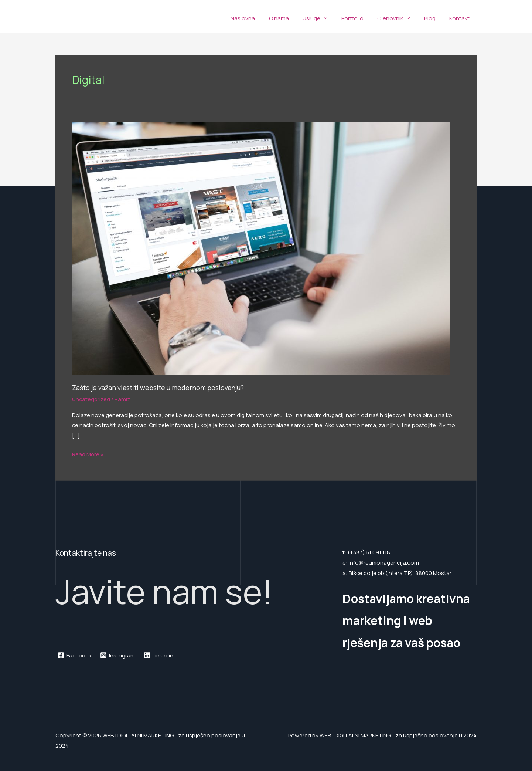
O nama (294, 18)
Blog (434, 18)
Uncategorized (91, 399)
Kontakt (461, 18)
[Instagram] (119, 655)
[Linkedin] (160, 655)
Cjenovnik (397, 18)
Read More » (88, 454)
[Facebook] (75, 655)
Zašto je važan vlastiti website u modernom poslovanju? (160, 388)
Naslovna (261, 18)
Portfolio (362, 18)
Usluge (324, 18)
